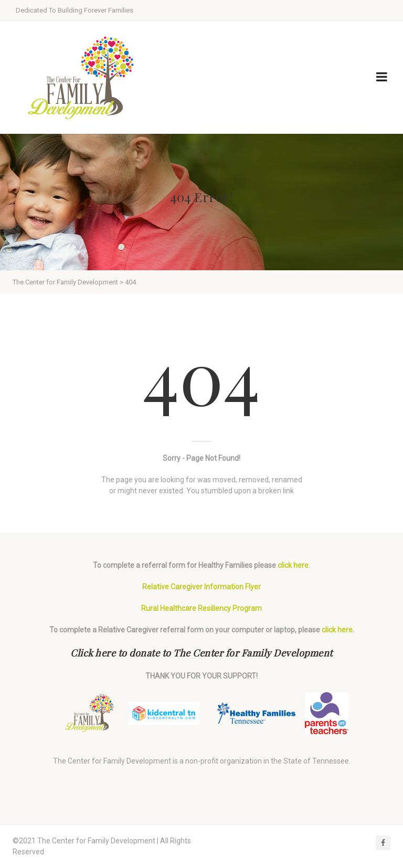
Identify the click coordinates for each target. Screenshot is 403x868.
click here (293, 565)
